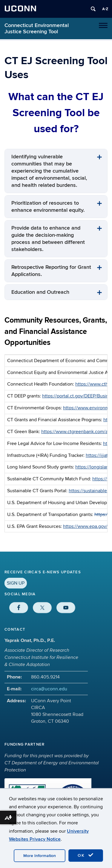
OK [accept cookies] (86, 855)
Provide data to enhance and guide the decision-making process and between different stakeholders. (48, 239)
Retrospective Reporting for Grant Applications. (51, 271)
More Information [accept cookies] (40, 856)
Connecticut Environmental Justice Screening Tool (37, 29)
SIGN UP (16, 583)
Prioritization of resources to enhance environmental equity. (48, 207)
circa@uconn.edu (49, 689)
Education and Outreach (40, 292)
